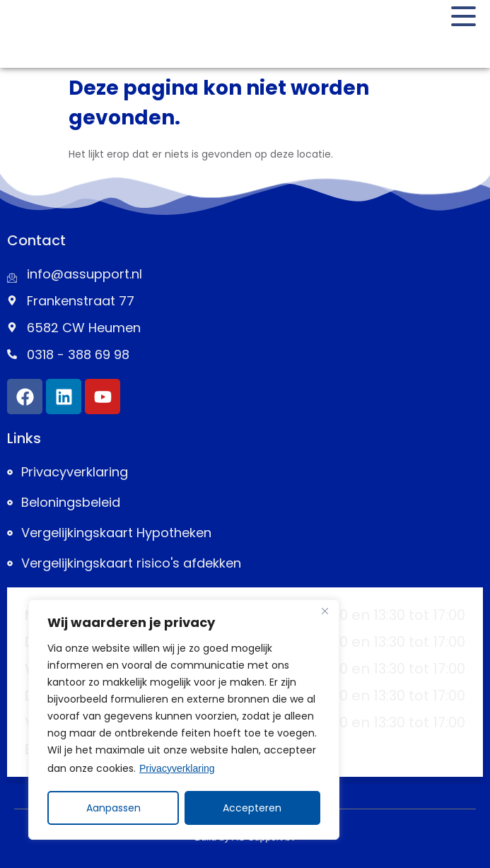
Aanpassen (113, 808)
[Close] (325, 613)
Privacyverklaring (177, 770)
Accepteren (253, 808)
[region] (184, 720)
